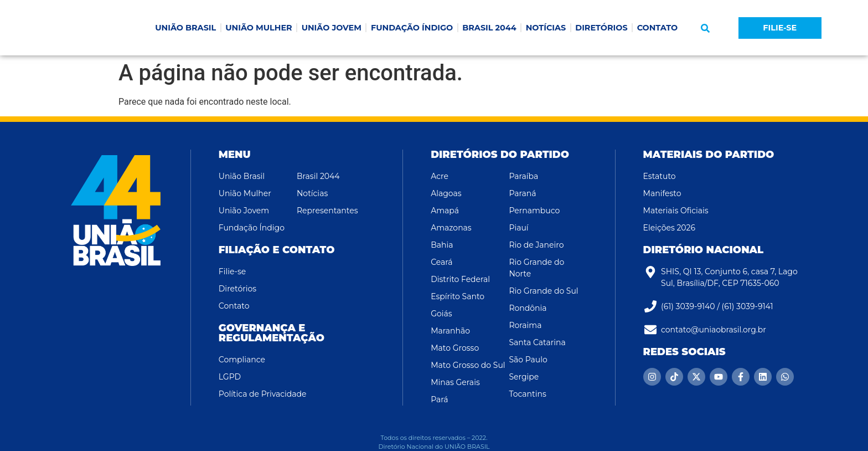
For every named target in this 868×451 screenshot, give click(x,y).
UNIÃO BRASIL (185, 28)
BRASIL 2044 (489, 28)
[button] (705, 28)
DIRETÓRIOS (601, 28)
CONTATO (658, 28)
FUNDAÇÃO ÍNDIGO (412, 28)
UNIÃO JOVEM (332, 28)
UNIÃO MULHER (259, 28)
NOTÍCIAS (546, 28)
